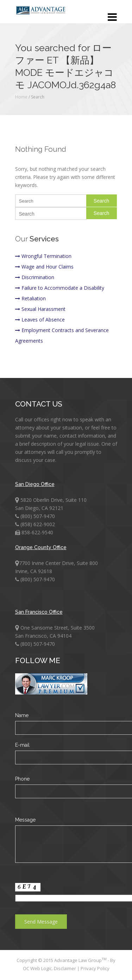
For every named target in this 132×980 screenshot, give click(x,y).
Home (21, 97)
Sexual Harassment (40, 309)
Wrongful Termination (43, 256)
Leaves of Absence (40, 320)
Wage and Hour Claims (44, 267)
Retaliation (30, 298)
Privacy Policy (95, 968)
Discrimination (35, 277)
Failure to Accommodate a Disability (60, 288)
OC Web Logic (37, 968)
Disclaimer (65, 968)
